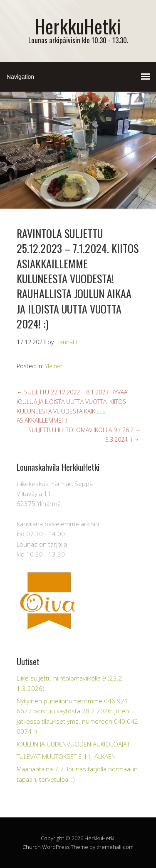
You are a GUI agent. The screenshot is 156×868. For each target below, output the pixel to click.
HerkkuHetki (78, 26)
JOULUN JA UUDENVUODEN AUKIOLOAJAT (73, 744)
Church (32, 847)
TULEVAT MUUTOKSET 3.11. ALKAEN (66, 756)
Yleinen (54, 366)
